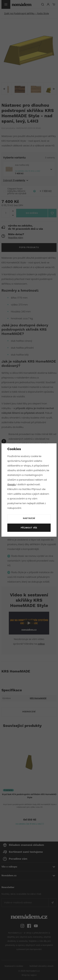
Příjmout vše (29, 528)
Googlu (12, 484)
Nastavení (29, 518)
